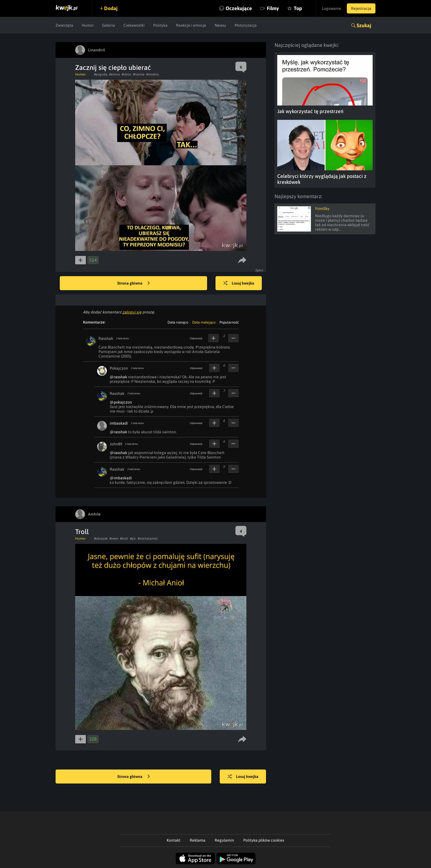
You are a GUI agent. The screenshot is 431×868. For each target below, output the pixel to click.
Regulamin (224, 840)
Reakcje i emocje (191, 25)
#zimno (115, 74)
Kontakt (174, 840)
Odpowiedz (196, 338)
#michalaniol (148, 539)
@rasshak (118, 377)
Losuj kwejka (239, 283)
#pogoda (101, 74)
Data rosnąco (178, 322)
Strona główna (134, 283)
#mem (114, 539)
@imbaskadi (121, 478)
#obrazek (101, 539)
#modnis (153, 74)
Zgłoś (259, 270)
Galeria (109, 25)
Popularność (229, 322)
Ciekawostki (134, 25)
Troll (82, 532)
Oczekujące (239, 8)
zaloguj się (132, 312)
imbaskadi (119, 423)
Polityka (160, 25)
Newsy (220, 25)
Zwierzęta (64, 25)
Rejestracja (361, 8)
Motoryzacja (246, 25)
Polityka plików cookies (264, 840)
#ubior (127, 74)
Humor (88, 25)
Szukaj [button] (364, 25)
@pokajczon (121, 402)
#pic (133, 539)
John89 (116, 444)
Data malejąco (204, 322)
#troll (124, 539)
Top (298, 8)
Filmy (273, 8)
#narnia (139, 74)
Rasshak (106, 338)
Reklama (198, 840)
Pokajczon (119, 368)
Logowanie (332, 8)
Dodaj (111, 8)
